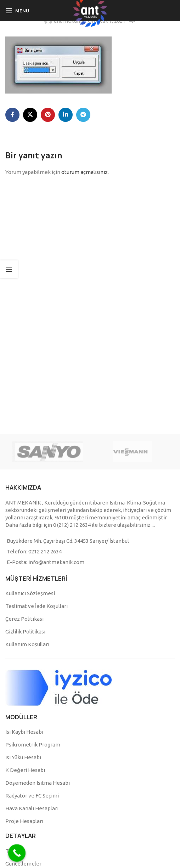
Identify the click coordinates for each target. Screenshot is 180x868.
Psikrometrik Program (33, 745)
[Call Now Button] (17, 853)
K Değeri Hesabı (25, 770)
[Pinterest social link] (48, 115)
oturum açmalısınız (85, 172)
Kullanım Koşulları (27, 644)
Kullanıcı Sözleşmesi (30, 593)
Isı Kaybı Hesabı (24, 732)
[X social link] (30, 115)
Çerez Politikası (24, 619)
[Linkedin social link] (66, 115)
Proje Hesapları (24, 821)
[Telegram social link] (83, 115)
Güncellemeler (23, 864)
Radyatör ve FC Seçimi (32, 796)
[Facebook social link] (12, 115)
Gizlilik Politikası (25, 632)
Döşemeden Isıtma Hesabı (38, 783)
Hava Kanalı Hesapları (32, 808)
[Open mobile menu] (17, 11)
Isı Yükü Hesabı (23, 757)
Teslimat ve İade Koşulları (36, 606)
